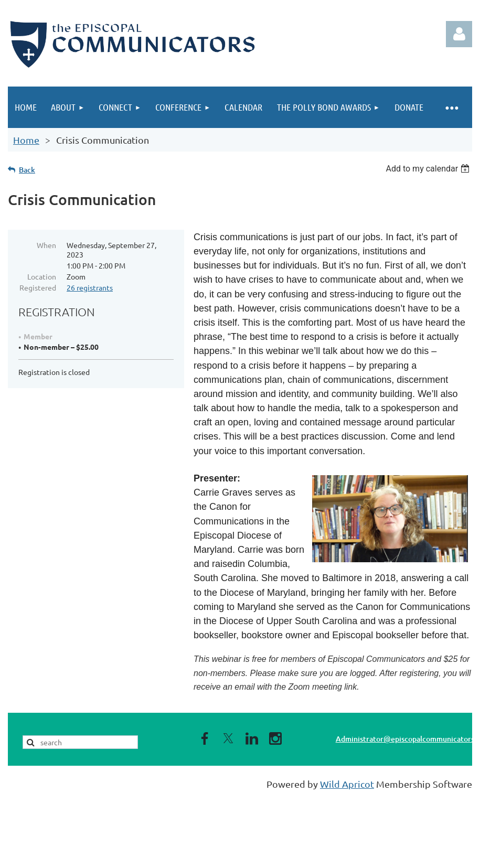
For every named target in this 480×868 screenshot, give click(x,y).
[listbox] (429, 169)
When (46, 245)
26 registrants (90, 287)
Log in (459, 34)
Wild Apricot (347, 784)
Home (26, 140)
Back (27, 170)
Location (42, 276)
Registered (38, 287)
